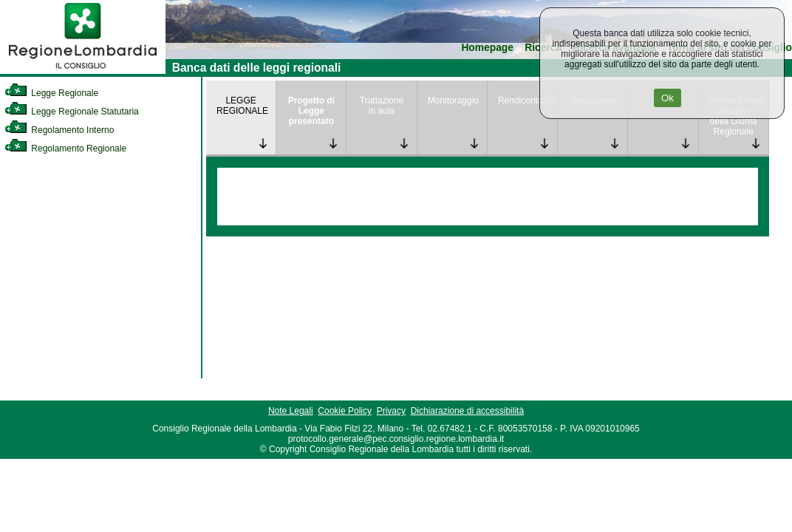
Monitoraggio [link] (453, 100)
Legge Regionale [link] (51, 93)
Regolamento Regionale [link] (65, 149)
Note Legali (291, 411)
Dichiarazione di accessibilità (467, 411)
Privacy (391, 411)
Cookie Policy (345, 411)
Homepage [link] (487, 48)
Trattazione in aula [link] (382, 106)
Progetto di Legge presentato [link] (311, 111)
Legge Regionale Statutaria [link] (72, 112)
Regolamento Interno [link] (59, 130)
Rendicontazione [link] (528, 100)
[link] (83, 71)
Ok (668, 98)
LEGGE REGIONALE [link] (242, 106)
